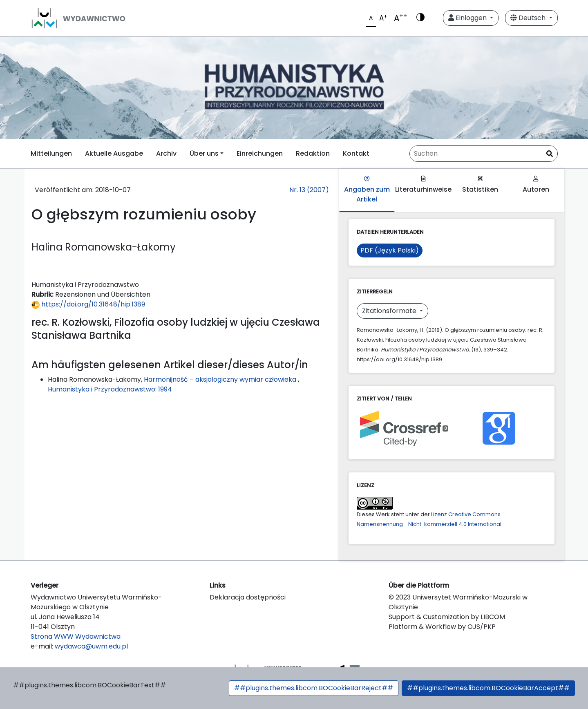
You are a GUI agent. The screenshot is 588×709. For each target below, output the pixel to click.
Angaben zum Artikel (367, 190)
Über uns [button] (204, 153)
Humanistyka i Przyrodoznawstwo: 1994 (110, 389)
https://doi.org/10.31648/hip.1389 (88, 304)
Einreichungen (260, 153)
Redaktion (313, 153)
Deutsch (529, 18)
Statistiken (480, 185)
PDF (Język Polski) (390, 250)
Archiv (166, 153)
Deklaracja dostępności (248, 597)
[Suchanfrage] (484, 154)
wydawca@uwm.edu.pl (91, 646)
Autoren (536, 185)
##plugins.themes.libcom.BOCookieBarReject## (314, 688)
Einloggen (468, 18)
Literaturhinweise (423, 185)
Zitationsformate (390, 311)
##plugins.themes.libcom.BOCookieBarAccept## (488, 688)
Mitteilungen (51, 153)
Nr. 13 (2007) (309, 190)
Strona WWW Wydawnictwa (76, 636)
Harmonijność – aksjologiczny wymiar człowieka (221, 379)
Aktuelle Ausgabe (114, 153)
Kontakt (356, 153)
